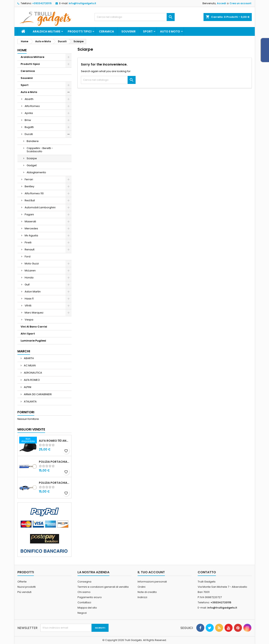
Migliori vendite (31, 429)
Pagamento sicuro (90, 597)
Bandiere (33, 141)
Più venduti (24, 592)
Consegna (84, 582)
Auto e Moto (170, 31)
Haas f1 (29, 299)
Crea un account (240, 3)
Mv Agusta (31, 235)
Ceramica (106, 31)
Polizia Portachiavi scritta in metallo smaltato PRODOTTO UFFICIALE (54, 462)
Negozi (82, 613)
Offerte (22, 582)
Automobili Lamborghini (40, 207)
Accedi (221, 3)
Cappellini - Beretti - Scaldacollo (40, 150)
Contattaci (84, 602)
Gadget (32, 165)
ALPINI (27, 387)
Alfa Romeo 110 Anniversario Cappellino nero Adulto (54, 441)
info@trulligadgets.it (82, 3)
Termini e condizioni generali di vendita (103, 587)
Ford (28, 256)
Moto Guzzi (32, 264)
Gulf (27, 285)
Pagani (29, 214)
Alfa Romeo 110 (34, 193)
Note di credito (147, 592)
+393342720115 (42, 3)
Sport (148, 31)
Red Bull (30, 200)
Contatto (207, 572)
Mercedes (31, 228)
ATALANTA (30, 402)
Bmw (28, 120)
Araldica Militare (46, 31)
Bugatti (29, 127)
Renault (30, 249)
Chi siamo (84, 592)
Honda (29, 278)
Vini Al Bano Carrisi (34, 327)
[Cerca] (135, 17)
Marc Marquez (34, 313)
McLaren (30, 271)
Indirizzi (142, 597)
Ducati (29, 134)
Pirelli (28, 242)
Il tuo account (151, 572)
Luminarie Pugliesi (33, 341)
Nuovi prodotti (27, 587)
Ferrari (29, 179)
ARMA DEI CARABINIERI (37, 394)
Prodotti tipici (80, 31)
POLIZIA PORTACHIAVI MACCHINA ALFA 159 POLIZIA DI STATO (54, 483)
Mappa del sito (87, 608)
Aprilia (29, 113)
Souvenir (128, 31)
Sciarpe (32, 158)
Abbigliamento (36, 172)
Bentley (29, 186)
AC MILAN (29, 365)
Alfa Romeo (32, 106)
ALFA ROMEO (32, 380)
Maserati (30, 221)
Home (22, 50)
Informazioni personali (152, 582)
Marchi (24, 351)
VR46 (28, 306)
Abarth (29, 99)
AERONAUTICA (33, 373)
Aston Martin (33, 292)
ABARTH (29, 358)
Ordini (142, 587)
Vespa (29, 320)
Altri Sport (28, 334)
